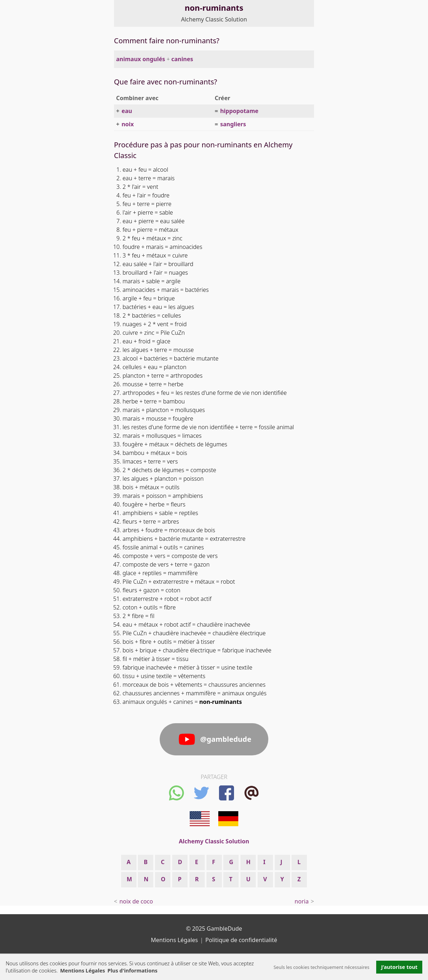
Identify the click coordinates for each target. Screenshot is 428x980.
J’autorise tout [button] (399, 967)
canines (182, 59)
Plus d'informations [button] (133, 971)
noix (128, 124)
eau (127, 111)
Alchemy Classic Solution (214, 19)
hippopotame (239, 111)
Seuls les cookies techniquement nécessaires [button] (322, 967)
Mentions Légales (83, 971)
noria (302, 901)
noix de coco (136, 901)
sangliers (233, 124)
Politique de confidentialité (241, 940)
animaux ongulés (141, 59)
